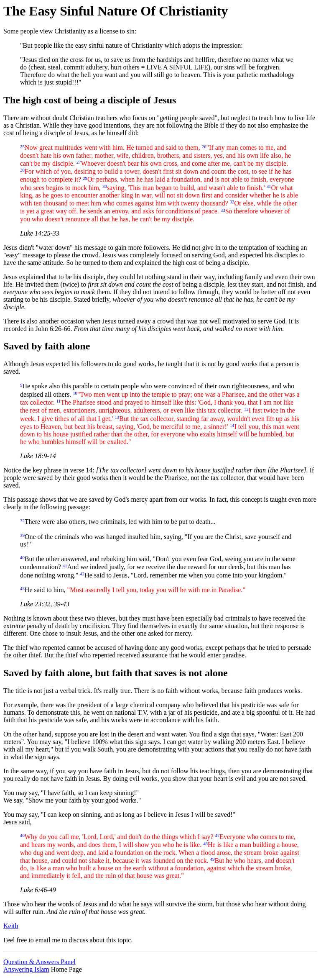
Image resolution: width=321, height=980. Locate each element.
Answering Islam (26, 969)
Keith (11, 926)
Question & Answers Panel (39, 962)
